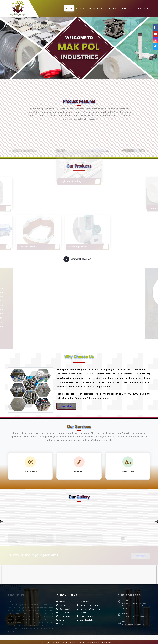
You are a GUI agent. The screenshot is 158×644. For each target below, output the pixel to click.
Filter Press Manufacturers (99, 637)
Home (69, 8)
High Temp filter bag (89, 605)
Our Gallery (111, 8)
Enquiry (137, 8)
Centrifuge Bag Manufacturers (17, 637)
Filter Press (84, 612)
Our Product (65, 609)
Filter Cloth (84, 601)
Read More (66, 406)
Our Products (95, 8)
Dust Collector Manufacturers (48, 637)
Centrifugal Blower (88, 620)
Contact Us (125, 8)
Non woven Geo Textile (90, 609)
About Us (80, 8)
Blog (147, 8)
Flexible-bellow (86, 616)
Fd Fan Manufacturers (74, 637)
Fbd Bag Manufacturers (124, 637)
